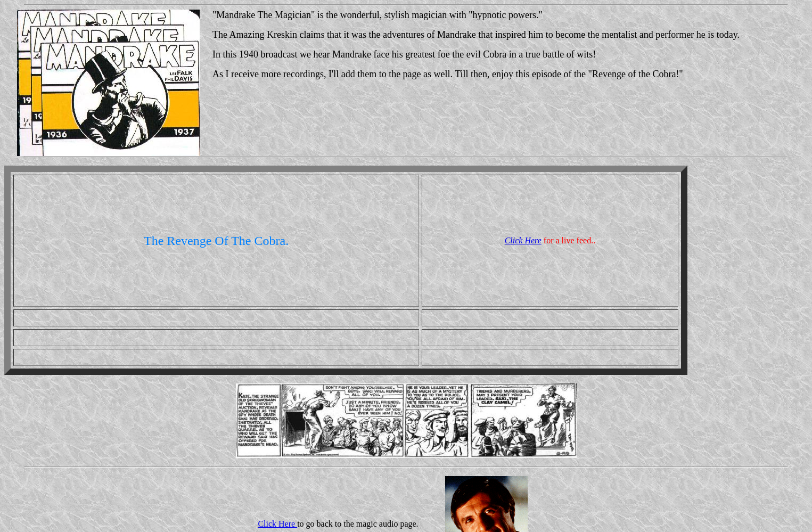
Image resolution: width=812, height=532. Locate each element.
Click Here (523, 240)
